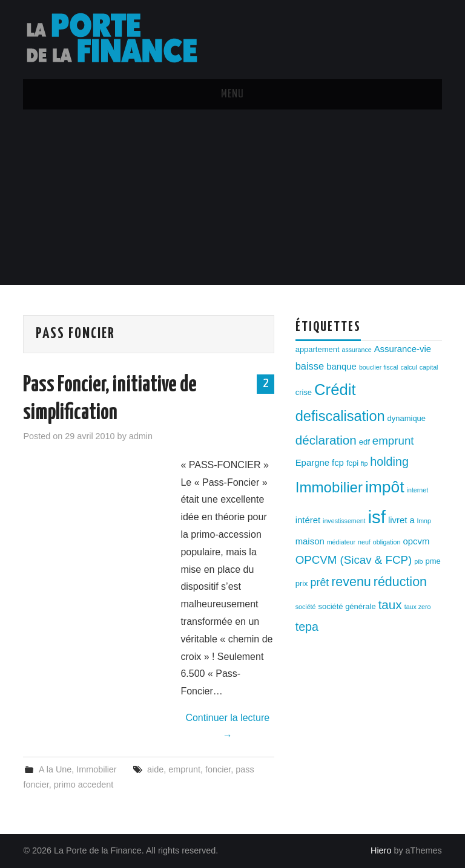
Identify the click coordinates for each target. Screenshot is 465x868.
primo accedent (84, 785)
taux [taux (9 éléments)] (390, 605)
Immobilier (96, 769)
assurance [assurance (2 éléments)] (357, 350)
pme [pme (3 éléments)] (433, 561)
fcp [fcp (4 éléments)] (338, 463)
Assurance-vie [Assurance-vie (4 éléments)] (403, 349)
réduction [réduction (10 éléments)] (400, 582)
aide (155, 769)
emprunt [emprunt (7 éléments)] (393, 441)
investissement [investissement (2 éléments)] (344, 521)
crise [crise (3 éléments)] (304, 392)
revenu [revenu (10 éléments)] (351, 582)
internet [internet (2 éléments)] (418, 490)
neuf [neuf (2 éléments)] (364, 542)
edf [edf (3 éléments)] (364, 442)
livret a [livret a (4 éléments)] (401, 520)
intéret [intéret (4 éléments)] (308, 520)
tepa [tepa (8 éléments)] (307, 627)
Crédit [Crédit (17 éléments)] (335, 390)
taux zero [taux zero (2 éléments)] (418, 607)
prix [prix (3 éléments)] (302, 583)
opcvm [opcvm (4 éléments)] (416, 541)
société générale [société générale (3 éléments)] (347, 606)
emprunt (184, 769)
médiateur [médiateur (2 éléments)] (341, 542)
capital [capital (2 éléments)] (429, 367)
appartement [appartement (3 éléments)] (318, 349)
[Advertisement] (232, 200)
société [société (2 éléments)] (306, 607)
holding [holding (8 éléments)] (389, 462)
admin (141, 436)
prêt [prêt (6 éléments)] (320, 582)
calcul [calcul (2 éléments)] (408, 367)
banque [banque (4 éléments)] (341, 367)
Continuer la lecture (227, 726)
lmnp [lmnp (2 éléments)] (424, 521)
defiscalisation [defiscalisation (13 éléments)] (340, 416)
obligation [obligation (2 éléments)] (387, 542)
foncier (218, 769)
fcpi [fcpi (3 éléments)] (352, 463)
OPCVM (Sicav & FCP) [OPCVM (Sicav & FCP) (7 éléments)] (354, 560)
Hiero (381, 850)
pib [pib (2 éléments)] (418, 561)
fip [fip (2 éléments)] (364, 463)
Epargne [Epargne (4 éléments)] (312, 463)
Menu (232, 94)
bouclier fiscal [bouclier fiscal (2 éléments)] (379, 367)
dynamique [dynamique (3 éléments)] (407, 418)
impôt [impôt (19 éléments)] (385, 487)
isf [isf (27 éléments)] (377, 517)
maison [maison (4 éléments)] (310, 541)
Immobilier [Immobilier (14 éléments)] (329, 487)
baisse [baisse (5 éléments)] (310, 366)
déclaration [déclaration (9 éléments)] (326, 440)
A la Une (55, 769)
